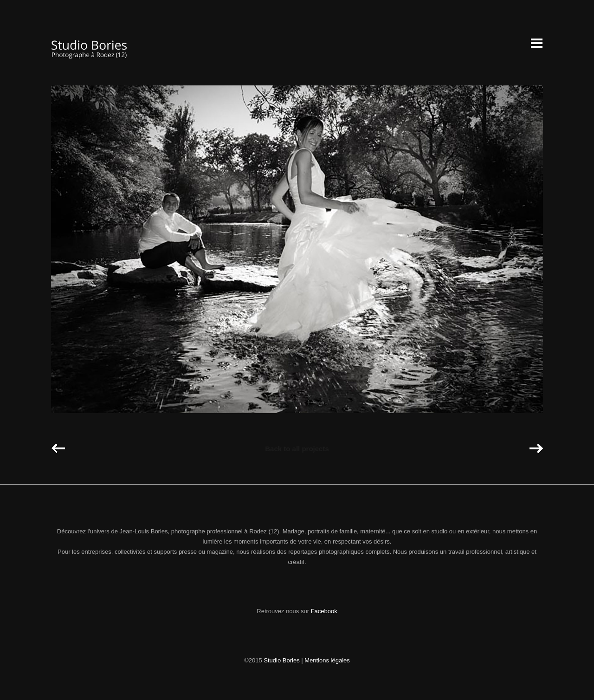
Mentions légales (327, 660)
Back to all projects (297, 449)
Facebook (324, 611)
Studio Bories (281, 660)
